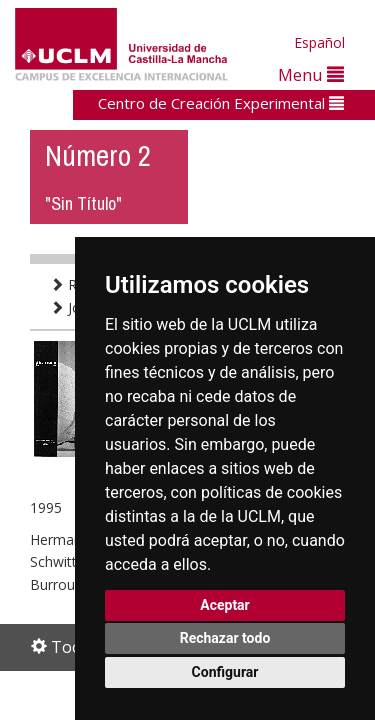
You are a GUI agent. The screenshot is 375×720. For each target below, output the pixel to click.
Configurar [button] (225, 672)
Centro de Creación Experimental (221, 103)
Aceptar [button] (225, 605)
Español (319, 42)
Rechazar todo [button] (225, 638)
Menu (311, 74)
